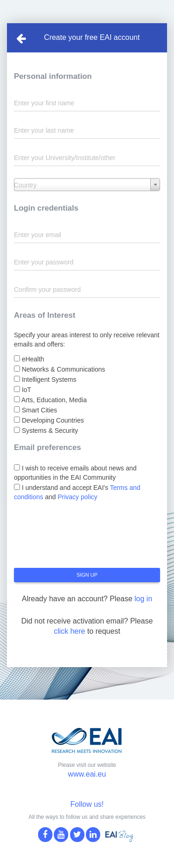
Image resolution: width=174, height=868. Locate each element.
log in (143, 599)
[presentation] (84, 538)
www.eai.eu (87, 774)
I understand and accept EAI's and (77, 492)
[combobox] (87, 185)
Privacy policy (77, 497)
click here (70, 631)
